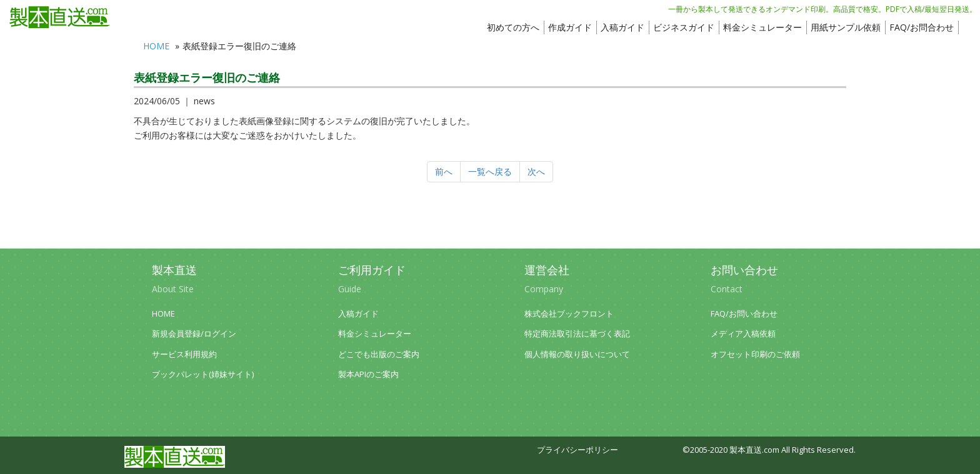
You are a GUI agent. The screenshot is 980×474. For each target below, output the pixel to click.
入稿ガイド (622, 27)
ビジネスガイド (684, 27)
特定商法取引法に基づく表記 (577, 333)
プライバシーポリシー (577, 450)
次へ (536, 171)
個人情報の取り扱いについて (577, 354)
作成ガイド (570, 27)
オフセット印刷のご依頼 (755, 354)
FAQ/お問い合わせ (744, 314)
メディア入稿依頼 (743, 333)
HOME (156, 46)
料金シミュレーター (762, 27)
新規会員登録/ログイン (194, 333)
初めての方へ (513, 27)
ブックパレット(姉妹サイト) (203, 374)
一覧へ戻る (490, 171)
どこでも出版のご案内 (379, 354)
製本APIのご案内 (368, 374)
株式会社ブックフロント (569, 314)
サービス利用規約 (184, 354)
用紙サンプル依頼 (846, 27)
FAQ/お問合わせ (922, 27)
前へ (444, 171)
